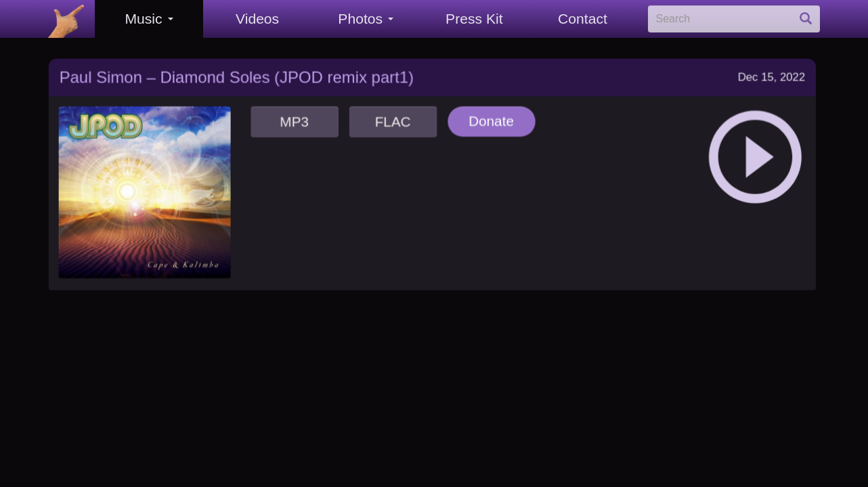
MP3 (293, 115)
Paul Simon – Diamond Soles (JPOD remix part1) (236, 71)
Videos (257, 19)
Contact (583, 19)
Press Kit (474, 19)
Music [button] (149, 19)
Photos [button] (366, 19)
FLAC (392, 115)
